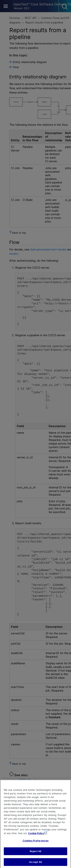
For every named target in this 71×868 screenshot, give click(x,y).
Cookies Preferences (35, 843)
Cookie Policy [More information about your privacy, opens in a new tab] (36, 836)
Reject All (35, 854)
